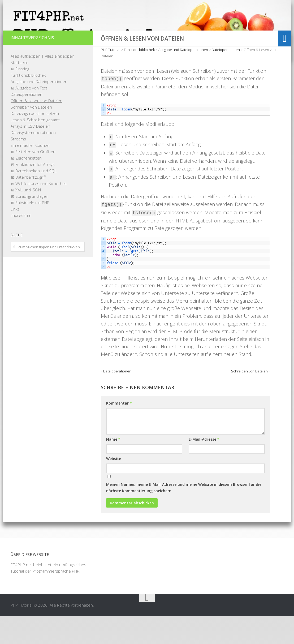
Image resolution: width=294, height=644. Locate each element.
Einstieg (22, 97)
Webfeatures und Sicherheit (41, 211)
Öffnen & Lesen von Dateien (36, 128)
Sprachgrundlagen (32, 224)
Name (113, 467)
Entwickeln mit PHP (32, 230)
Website (114, 486)
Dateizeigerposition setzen (35, 141)
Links (15, 237)
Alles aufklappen (25, 84)
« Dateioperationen (116, 399)
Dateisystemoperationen (33, 160)
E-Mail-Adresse (204, 467)
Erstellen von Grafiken (35, 179)
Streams (18, 167)
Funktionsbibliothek (28, 103)
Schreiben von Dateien (31, 135)
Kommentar (119, 431)
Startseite (20, 90)
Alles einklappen (60, 84)
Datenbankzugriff (31, 205)
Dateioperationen (27, 122)
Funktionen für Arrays (35, 192)
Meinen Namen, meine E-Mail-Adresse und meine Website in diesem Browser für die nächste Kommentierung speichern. (184, 515)
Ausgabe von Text (31, 116)
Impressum (21, 243)
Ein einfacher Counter (30, 173)
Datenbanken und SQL (36, 199)
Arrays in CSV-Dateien (30, 154)
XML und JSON (28, 218)
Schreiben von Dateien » (251, 399)
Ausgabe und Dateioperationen (39, 109)
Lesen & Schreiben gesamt (35, 148)
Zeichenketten (29, 186)
